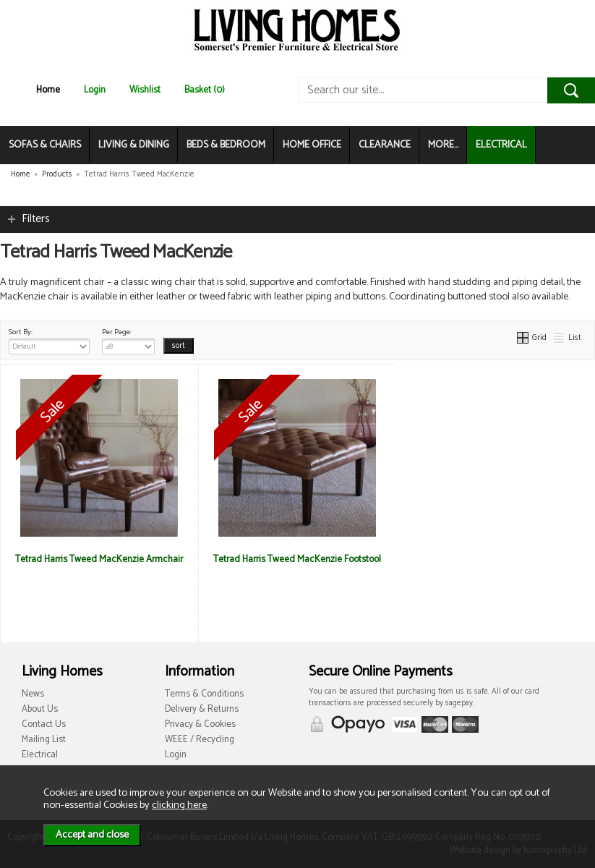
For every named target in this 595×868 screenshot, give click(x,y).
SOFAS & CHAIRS (45, 145)
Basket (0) (205, 90)
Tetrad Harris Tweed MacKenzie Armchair (99, 559)
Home (48, 90)
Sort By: (49, 340)
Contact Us (44, 724)
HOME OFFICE (312, 145)
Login (95, 90)
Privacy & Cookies (200, 724)
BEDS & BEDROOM (226, 145)
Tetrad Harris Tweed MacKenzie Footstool (297, 559)
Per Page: (128, 340)
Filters (36, 219)
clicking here (179, 805)
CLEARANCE (385, 145)
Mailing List (44, 740)
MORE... (443, 145)
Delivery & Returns (202, 709)
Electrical (40, 755)
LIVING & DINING (134, 145)
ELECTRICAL (501, 145)
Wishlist (145, 90)
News (33, 694)
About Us (40, 709)
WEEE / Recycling (200, 740)
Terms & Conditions (204, 694)
